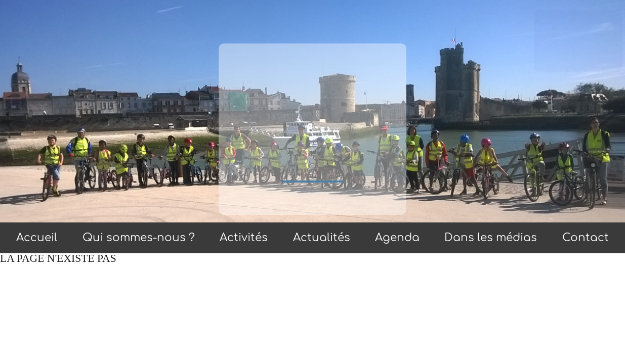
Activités (244, 238)
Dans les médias (491, 238)
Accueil (37, 238)
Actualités (322, 238)
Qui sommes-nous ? (139, 238)
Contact (586, 238)
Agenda (397, 238)
